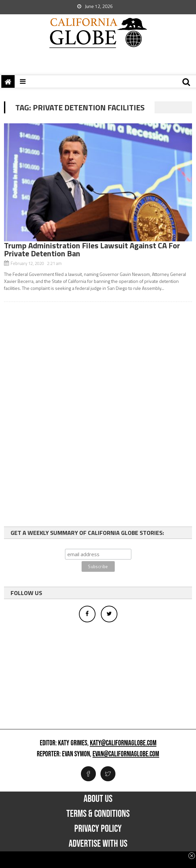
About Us (98, 799)
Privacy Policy (98, 829)
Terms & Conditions (98, 814)
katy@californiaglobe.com (123, 743)
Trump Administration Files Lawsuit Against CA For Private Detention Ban (92, 249)
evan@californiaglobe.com (126, 754)
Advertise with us (98, 844)
